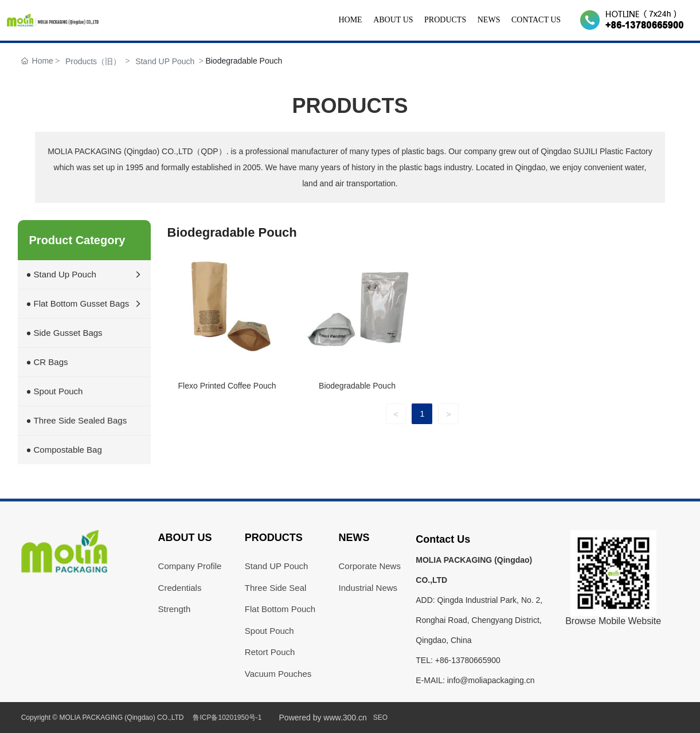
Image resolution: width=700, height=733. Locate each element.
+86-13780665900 (468, 660)
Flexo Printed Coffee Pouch (227, 386)
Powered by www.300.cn (323, 718)
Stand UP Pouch (165, 61)
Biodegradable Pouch (357, 386)
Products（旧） (93, 61)
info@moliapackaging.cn (491, 680)
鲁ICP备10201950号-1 (227, 718)
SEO (380, 718)
